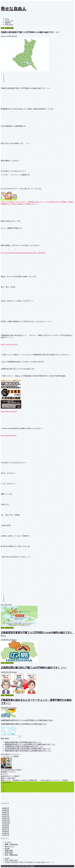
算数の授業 (9, 851)
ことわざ (8, 842)
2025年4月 (5, 835)
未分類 (7, 849)
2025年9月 (5, 825)
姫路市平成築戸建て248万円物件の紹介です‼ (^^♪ (23, 742)
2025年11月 (6, 821)
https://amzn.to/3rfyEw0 (9, 435)
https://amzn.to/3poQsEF (9, 411)
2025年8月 (5, 827)
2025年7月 (5, 829)
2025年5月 (5, 833)
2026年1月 (5, 817)
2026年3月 (5, 812)
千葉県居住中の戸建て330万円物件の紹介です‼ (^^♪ (24, 746)
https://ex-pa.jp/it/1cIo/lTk (9, 344)
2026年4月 (5, 810)
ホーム (7, 19)
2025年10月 (6, 823)
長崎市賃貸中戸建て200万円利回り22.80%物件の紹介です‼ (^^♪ (28, 751)
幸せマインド (10, 846)
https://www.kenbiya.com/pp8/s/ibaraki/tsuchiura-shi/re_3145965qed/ (23, 253)
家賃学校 (8, 23)
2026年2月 (5, 814)
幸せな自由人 (13, 9)
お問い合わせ (9, 24)
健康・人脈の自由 (11, 844)
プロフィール (9, 21)
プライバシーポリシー (9, 866)
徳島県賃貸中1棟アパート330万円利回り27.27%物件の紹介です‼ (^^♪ (30, 744)
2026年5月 (5, 808)
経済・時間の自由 (7, 28)
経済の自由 (9, 853)
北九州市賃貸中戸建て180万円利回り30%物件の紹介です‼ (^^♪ (28, 749)
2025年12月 (6, 819)
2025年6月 (5, 831)
